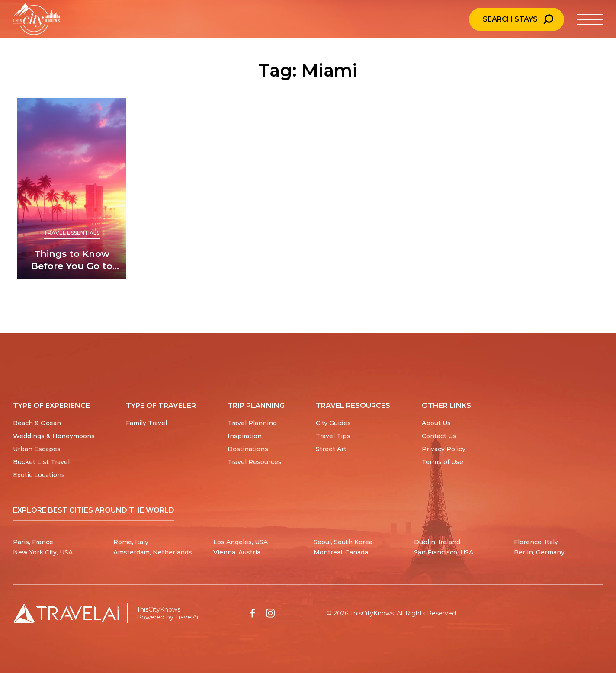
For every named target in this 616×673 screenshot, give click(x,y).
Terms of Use (443, 462)
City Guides (333, 423)
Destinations (248, 449)
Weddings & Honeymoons (54, 436)
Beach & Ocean (37, 423)
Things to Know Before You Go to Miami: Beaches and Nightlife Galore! (72, 260)
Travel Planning (252, 423)
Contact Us (439, 436)
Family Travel (146, 423)
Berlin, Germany (539, 552)
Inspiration (245, 436)
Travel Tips (333, 436)
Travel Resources (255, 462)
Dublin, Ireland (437, 542)
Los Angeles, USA (241, 542)
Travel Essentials (72, 233)
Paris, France (33, 542)
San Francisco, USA (444, 552)
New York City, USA (43, 552)
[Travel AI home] (66, 613)
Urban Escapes (37, 449)
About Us (436, 423)
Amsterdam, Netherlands (153, 552)
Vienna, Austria (237, 552)
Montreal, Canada (341, 552)
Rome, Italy (131, 542)
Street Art (331, 449)
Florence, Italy (536, 542)
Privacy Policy (444, 449)
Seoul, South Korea (343, 542)
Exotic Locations (39, 475)
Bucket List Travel (41, 462)
